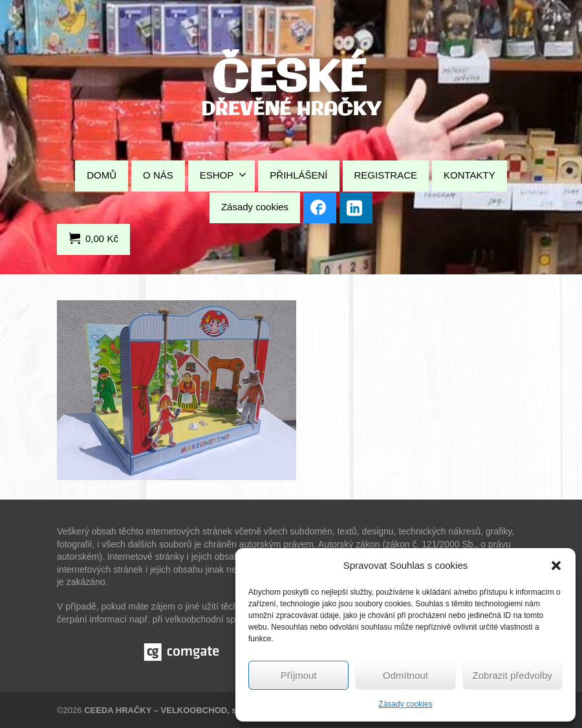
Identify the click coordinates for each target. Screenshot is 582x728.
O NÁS (158, 175)
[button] (556, 566)
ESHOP (223, 175)
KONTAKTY (469, 175)
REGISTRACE (386, 175)
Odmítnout (405, 675)
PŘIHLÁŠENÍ (298, 175)
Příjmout (299, 675)
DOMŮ (102, 175)
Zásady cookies (405, 704)
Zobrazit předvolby (512, 675)
